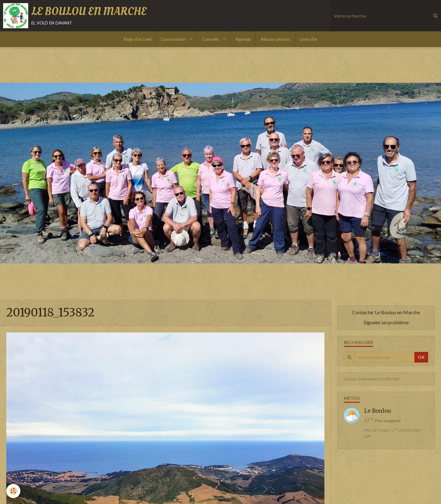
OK (421, 357)
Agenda (243, 39)
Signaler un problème (386, 322)
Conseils (211, 39)
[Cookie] (13, 491)
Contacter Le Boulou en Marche (386, 312)
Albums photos (275, 39)
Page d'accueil (137, 39)
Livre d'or (309, 39)
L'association (174, 39)
